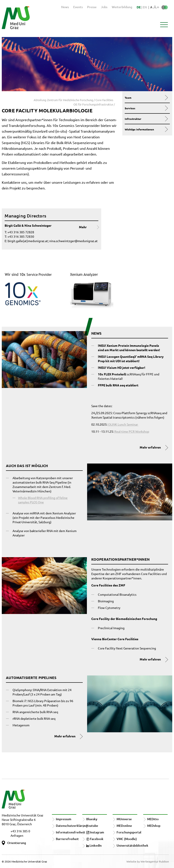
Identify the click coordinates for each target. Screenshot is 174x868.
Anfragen (17, 835)
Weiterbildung (122, 7)
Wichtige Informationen (146, 129)
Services (146, 108)
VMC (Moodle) (127, 839)
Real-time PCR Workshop (132, 431)
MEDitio (153, 819)
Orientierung (17, 843)
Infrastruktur (146, 119)
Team (146, 98)
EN (145, 7)
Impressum (64, 819)
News (65, 7)
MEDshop (154, 826)
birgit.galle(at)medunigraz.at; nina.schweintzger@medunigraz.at (53, 241)
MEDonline (124, 826)
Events (78, 7)
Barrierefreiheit (67, 839)
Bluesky (92, 819)
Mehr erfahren (150, 447)
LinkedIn (94, 845)
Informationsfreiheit (71, 832)
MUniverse (124, 819)
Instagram (95, 832)
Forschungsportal (129, 832)
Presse (92, 7)
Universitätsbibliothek (132, 845)
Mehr (83, 227)
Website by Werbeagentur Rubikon (148, 861)
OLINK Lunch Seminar (123, 424)
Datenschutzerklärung (72, 826)
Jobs (104, 7)
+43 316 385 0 (20, 831)
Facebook (95, 839)
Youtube (92, 826)
